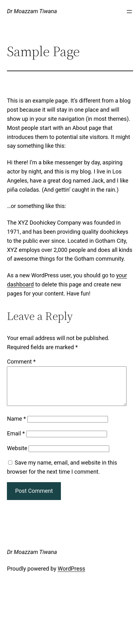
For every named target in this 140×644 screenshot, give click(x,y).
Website (17, 456)
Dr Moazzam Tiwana (32, 11)
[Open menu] (129, 12)
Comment (21, 362)
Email (16, 441)
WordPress (71, 576)
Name (16, 426)
